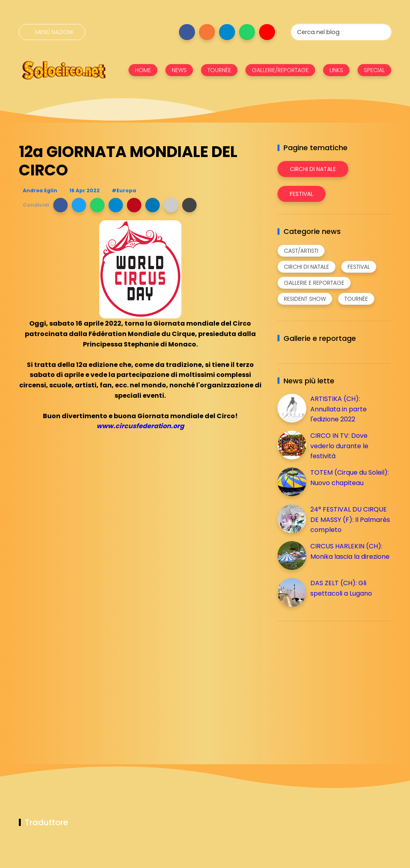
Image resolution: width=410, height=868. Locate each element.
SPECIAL (374, 70)
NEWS (179, 70)
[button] (60, 205)
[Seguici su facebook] (187, 32)
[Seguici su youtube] (267, 32)
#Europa (124, 190)
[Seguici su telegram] (227, 32)
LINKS (336, 70)
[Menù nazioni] (52, 32)
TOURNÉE (219, 70)
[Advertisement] (338, 683)
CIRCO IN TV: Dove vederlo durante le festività (339, 446)
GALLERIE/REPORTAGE (280, 70)
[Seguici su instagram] (207, 32)
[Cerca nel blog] (341, 32)
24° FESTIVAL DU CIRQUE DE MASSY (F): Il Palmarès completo (350, 520)
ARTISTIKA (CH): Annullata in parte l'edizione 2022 (339, 409)
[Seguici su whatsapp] (247, 32)
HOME (143, 70)
